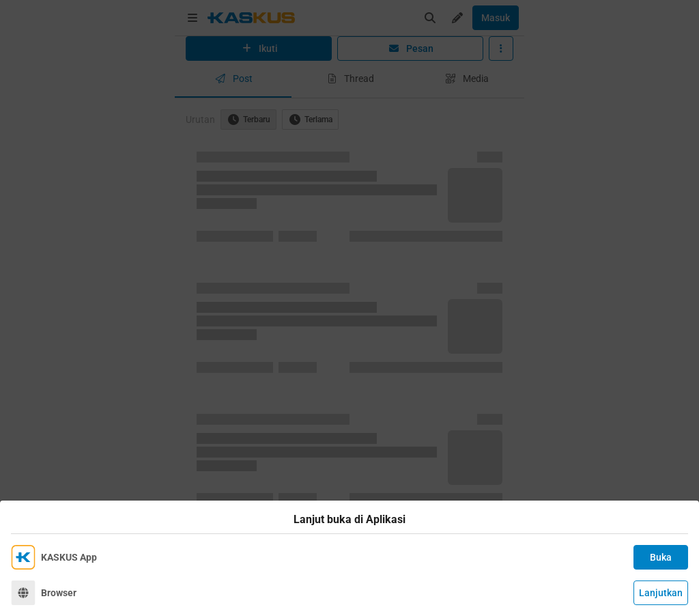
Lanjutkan (661, 593)
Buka (661, 557)
